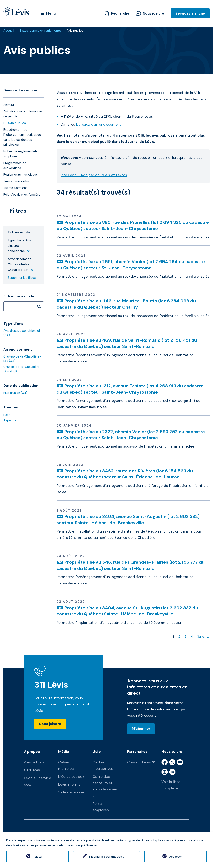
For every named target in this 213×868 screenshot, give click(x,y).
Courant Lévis (139, 762)
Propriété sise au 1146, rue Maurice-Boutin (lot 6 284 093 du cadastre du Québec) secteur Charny (126, 304)
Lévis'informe (69, 784)
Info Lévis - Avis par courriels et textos (94, 175)
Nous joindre (150, 13)
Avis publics (75, 31)
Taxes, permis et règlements (40, 31)
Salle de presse (71, 792)
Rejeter (38, 857)
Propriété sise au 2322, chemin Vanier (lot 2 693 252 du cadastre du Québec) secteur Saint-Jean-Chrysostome (131, 435)
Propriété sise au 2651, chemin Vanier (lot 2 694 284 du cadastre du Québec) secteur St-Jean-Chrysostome (131, 265)
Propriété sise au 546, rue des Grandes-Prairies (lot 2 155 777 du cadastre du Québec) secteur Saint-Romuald (131, 565)
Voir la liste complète (171, 785)
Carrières (32, 770)
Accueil (9, 31)
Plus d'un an (15, 393)
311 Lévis (51, 685)
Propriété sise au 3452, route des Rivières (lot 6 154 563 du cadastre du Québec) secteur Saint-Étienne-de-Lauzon (125, 474)
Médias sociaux (71, 777)
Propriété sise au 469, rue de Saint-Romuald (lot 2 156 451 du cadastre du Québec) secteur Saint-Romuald (127, 343)
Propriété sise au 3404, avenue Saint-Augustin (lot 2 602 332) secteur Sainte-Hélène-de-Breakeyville (128, 520)
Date (7, 415)
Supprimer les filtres (22, 278)
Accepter (175, 857)
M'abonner (141, 729)
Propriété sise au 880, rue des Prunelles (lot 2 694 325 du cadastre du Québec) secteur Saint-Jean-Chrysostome (133, 225)
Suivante (203, 637)
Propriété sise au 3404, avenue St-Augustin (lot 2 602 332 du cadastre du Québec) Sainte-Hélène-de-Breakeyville (127, 611)
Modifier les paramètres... (106, 857)
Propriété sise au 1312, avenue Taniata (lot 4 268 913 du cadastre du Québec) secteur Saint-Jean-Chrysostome (130, 389)
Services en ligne (190, 13)
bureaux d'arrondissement (99, 124)
